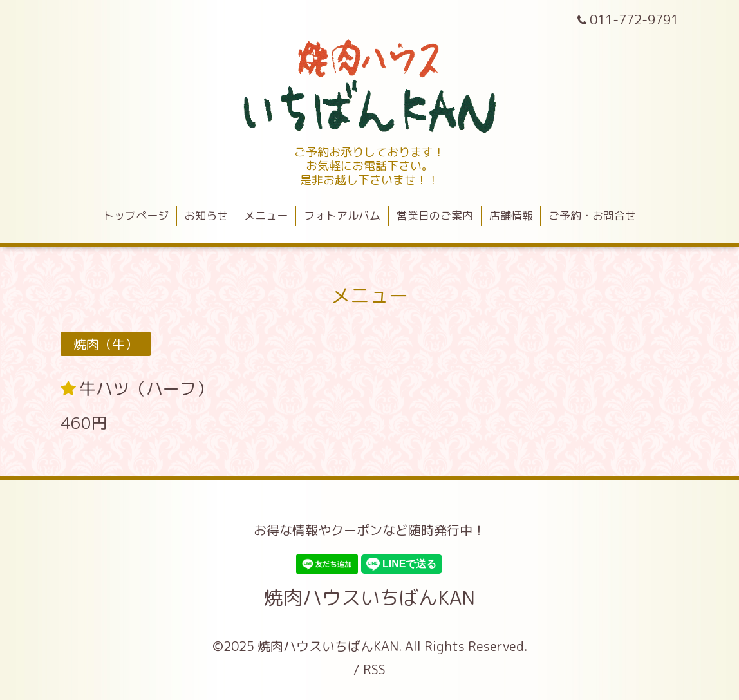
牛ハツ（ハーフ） (146, 388)
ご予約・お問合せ (592, 215)
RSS (374, 669)
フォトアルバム (342, 215)
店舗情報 (511, 215)
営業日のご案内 (435, 215)
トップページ (136, 215)
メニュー (266, 215)
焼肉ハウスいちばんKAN (369, 598)
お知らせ (206, 215)
